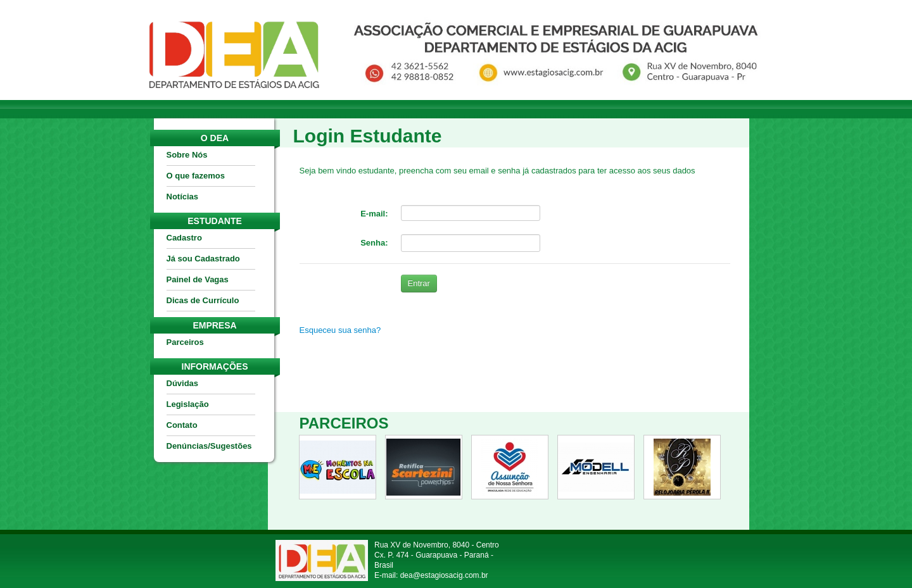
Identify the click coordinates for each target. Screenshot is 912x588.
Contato (182, 425)
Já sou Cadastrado (203, 259)
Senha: (374, 243)
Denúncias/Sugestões (209, 446)
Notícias (183, 197)
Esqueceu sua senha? (340, 330)
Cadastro (184, 238)
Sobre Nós (187, 155)
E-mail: (374, 214)
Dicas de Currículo (203, 300)
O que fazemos (196, 176)
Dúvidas (183, 383)
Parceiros (185, 342)
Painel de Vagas (198, 279)
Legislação (188, 404)
